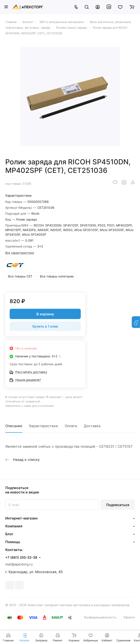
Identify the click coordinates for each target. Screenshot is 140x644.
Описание (14, 426)
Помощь (13, 542)
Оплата (71, 426)
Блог (9, 534)
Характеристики (43, 426)
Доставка (92, 426)
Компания (14, 526)
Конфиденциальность (100, 617)
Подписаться (118, 505)
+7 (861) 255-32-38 (21, 558)
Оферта (129, 617)
